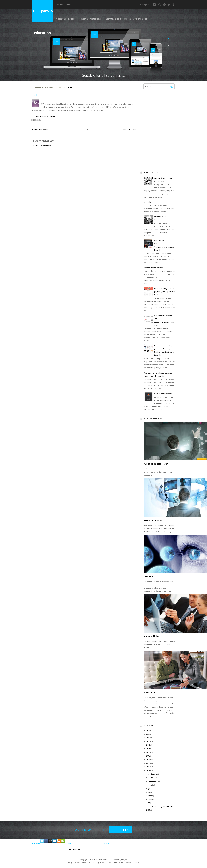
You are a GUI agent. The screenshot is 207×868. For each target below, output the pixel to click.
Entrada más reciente (41, 129)
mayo (151, 796)
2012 (148, 756)
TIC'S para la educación (43, 15)
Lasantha (114, 863)
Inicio (86, 129)
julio (150, 788)
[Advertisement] (84, 171)
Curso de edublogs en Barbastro (161, 806)
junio (150, 792)
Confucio (148, 577)
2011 (148, 759)
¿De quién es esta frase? (156, 464)
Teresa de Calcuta (153, 520)
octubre (151, 778)
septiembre (153, 781)
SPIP (35, 95)
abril (150, 799)
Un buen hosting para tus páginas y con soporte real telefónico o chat (165, 292)
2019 (148, 738)
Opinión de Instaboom (163, 394)
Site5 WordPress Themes (84, 863)
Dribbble (160, 5)
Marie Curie (149, 693)
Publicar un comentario (42, 146)
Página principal (64, 5)
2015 (148, 749)
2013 (148, 752)
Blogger (124, 860)
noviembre (153, 774)
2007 (148, 810)
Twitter (169, 5)
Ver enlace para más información (45, 116)
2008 (148, 770)
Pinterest (164, 5)
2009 (148, 767)
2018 (148, 741)
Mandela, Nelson (152, 636)
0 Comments (67, 87)
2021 (148, 734)
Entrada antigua (130, 129)
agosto (151, 785)
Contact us (120, 830)
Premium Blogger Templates (129, 863)
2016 (148, 745)
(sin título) (148, 202)
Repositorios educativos (153, 268)
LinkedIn (155, 5)
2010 (148, 763)
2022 (148, 730)
